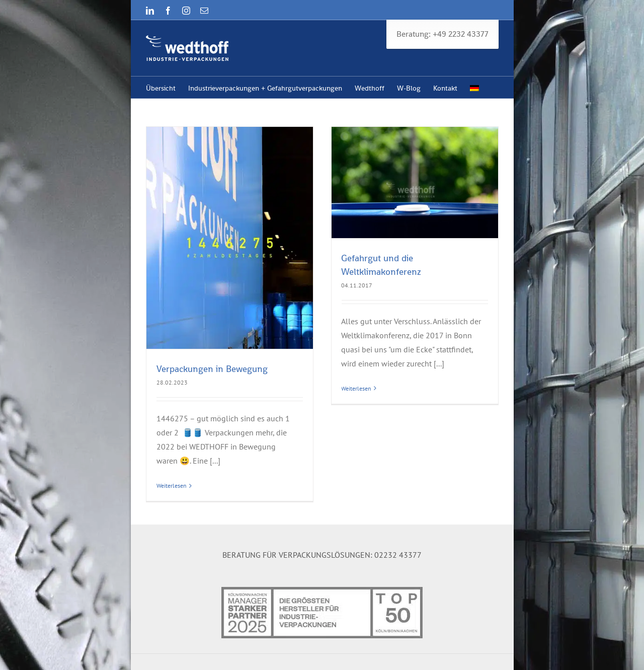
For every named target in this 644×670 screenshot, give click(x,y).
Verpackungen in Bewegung (212, 369)
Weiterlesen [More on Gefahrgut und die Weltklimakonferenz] (353, 388)
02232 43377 (398, 549)
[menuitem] (474, 87)
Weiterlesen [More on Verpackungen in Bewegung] (172, 486)
